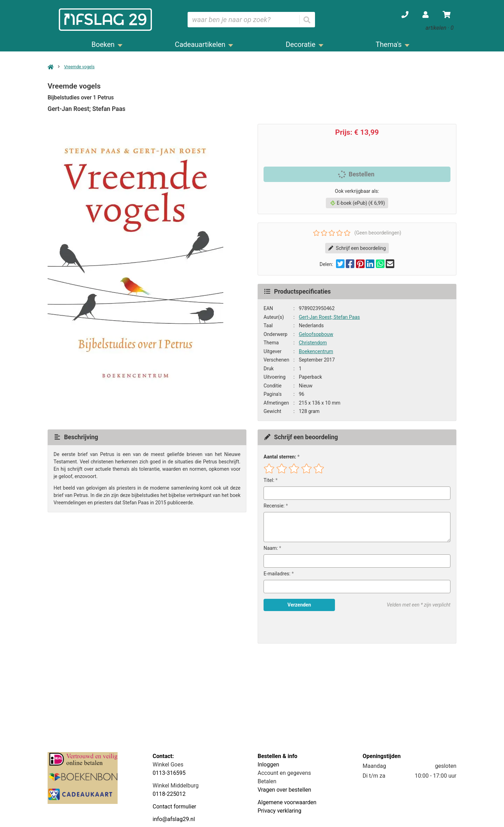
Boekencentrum (316, 351)
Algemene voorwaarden (287, 802)
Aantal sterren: (280, 457)
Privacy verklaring (279, 811)
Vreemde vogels (79, 67)
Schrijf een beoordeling (357, 248)
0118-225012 (169, 794)
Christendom (313, 343)
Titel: (269, 480)
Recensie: (274, 506)
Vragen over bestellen (284, 790)
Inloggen (268, 765)
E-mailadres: (277, 574)
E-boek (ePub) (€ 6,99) (358, 203)
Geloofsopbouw (316, 334)
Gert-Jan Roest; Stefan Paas (330, 317)
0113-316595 (169, 773)
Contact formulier (174, 807)
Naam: (271, 548)
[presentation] (308, 627)
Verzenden (299, 605)
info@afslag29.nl (174, 819)
